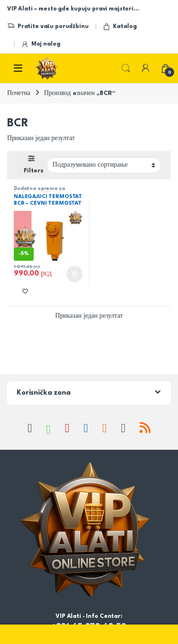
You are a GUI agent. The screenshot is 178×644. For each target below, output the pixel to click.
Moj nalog (41, 45)
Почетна (19, 93)
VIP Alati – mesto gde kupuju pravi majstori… (73, 9)
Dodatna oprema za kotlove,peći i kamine (41, 191)
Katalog (120, 27)
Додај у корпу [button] (75, 274)
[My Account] (146, 68)
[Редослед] (104, 165)
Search (126, 68)
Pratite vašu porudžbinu (48, 27)
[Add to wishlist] (25, 291)
